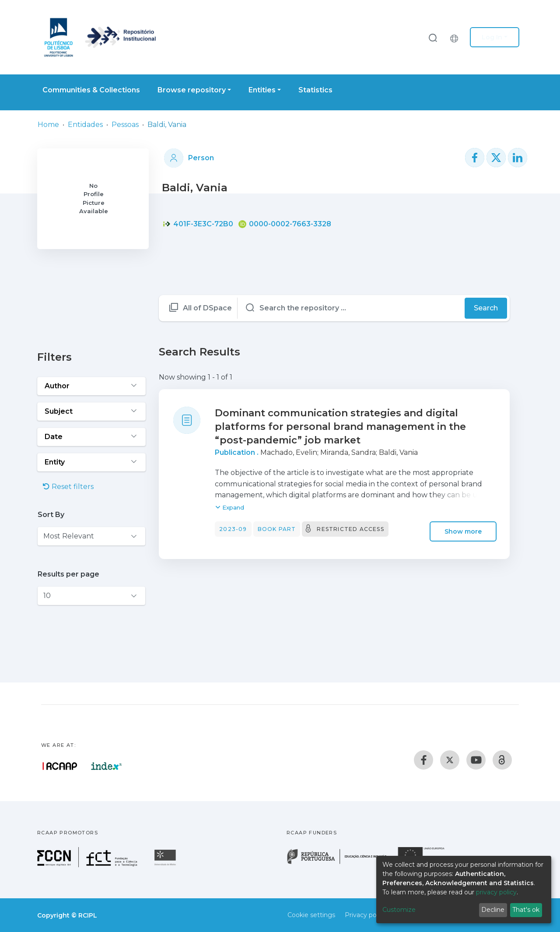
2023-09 (233, 529)
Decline (493, 910)
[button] (456, 37)
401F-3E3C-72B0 (198, 224)
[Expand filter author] (91, 386)
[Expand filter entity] (91, 462)
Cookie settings (311, 915)
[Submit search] (433, 37)
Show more (463, 531)
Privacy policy (366, 915)
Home (48, 125)
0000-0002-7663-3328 (285, 224)
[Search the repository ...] (351, 308)
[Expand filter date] (91, 437)
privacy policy (496, 892)
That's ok (526, 910)
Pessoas (125, 125)
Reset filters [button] (68, 487)
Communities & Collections (91, 90)
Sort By (51, 515)
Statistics (315, 90)
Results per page (68, 574)
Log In (492, 37)
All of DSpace (207, 308)
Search (486, 308)
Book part (277, 529)
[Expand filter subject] (91, 411)
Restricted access (350, 529)
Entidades (85, 125)
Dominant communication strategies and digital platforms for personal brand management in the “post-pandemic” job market (340, 427)
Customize (399, 910)
